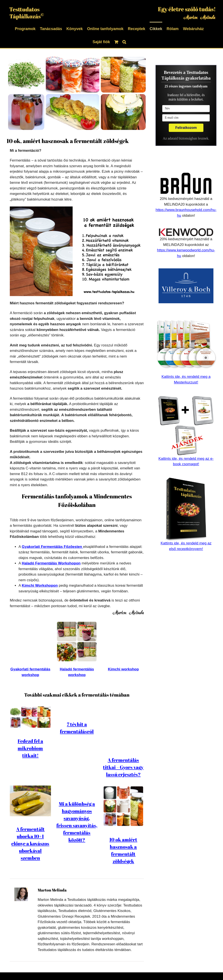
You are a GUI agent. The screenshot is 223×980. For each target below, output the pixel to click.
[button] (124, 41)
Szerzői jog (118, 968)
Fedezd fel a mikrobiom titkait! (30, 748)
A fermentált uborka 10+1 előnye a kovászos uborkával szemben (30, 825)
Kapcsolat (151, 968)
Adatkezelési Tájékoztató (85, 968)
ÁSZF (134, 968)
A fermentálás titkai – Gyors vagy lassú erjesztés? (123, 731)
